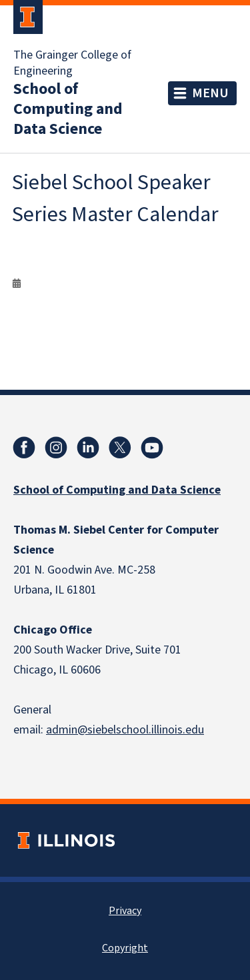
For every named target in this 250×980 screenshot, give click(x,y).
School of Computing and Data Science (68, 109)
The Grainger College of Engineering (72, 63)
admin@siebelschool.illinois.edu (125, 730)
